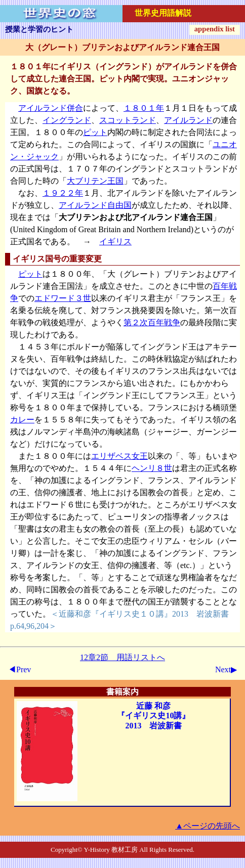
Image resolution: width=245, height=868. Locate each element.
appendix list (215, 29)
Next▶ (226, 669)
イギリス (115, 242)
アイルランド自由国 (95, 205)
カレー (22, 420)
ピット (95, 132)
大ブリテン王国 (95, 181)
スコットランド (128, 120)
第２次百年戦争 (152, 322)
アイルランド (188, 120)
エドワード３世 (63, 298)
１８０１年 (144, 108)
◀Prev (19, 669)
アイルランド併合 (51, 108)
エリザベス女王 (119, 456)
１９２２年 (63, 193)
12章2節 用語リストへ (123, 657)
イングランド (67, 120)
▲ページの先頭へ (208, 826)
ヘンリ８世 (152, 468)
